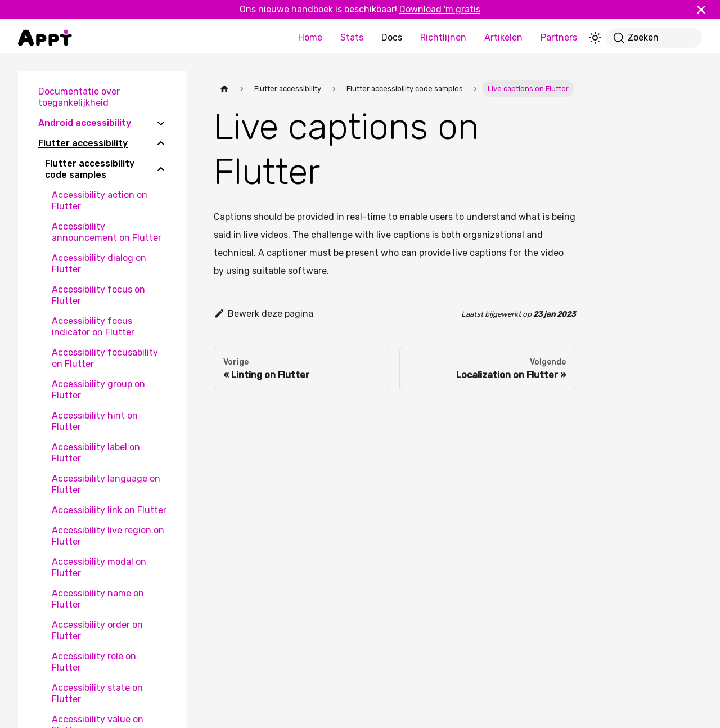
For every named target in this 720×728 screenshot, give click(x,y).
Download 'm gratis (440, 9)
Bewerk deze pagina (264, 314)
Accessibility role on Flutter (94, 662)
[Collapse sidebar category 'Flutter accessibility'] (161, 143)
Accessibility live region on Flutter (108, 536)
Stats (352, 37)
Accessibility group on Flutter (98, 390)
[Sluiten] (706, 10)
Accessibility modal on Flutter (99, 567)
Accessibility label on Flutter (96, 453)
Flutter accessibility (83, 143)
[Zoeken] (654, 38)
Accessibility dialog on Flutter (99, 264)
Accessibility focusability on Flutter (105, 358)
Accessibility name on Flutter (98, 599)
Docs (392, 37)
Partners (559, 37)
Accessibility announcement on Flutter (107, 232)
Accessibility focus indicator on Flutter (93, 327)
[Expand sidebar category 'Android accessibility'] (161, 123)
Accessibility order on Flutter (97, 630)
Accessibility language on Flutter (106, 484)
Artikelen (503, 37)
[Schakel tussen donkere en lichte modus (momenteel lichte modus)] (595, 38)
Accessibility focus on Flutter (98, 295)
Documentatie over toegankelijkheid (79, 97)
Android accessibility (85, 123)
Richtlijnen (443, 37)
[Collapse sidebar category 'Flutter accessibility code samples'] (161, 169)
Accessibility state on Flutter (97, 693)
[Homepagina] (224, 89)
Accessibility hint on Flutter (95, 421)
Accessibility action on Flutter (100, 201)
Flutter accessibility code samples (90, 169)
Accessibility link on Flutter (109, 510)
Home (310, 37)
